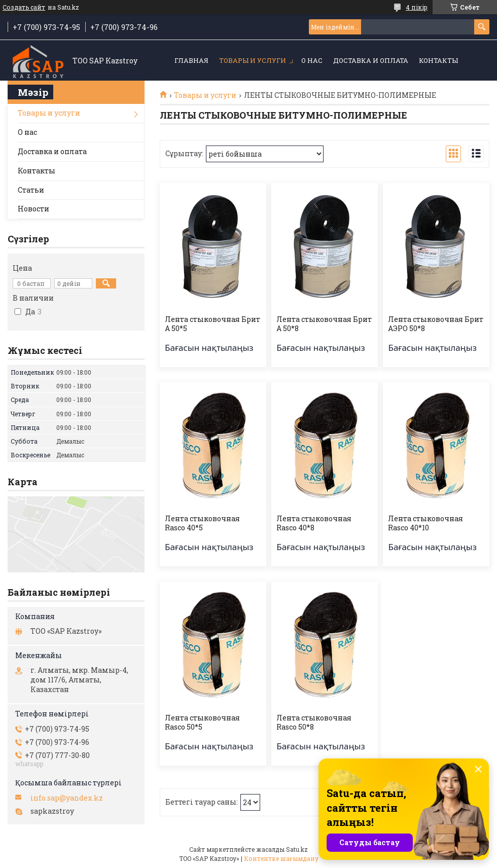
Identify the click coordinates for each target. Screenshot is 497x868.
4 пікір (417, 7)
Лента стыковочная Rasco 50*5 (202, 722)
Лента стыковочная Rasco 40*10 (425, 523)
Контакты (438, 60)
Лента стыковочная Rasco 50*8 (314, 722)
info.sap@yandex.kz (67, 798)
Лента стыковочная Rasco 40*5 (202, 523)
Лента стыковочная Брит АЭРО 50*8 (436, 324)
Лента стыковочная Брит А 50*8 (324, 324)
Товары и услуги (253, 60)
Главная (191, 60)
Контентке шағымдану (281, 858)
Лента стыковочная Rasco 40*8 (314, 523)
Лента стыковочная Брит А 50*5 (212, 324)
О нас (312, 60)
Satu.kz (297, 849)
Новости (33, 209)
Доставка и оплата (371, 60)
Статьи (31, 190)
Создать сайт (24, 7)
